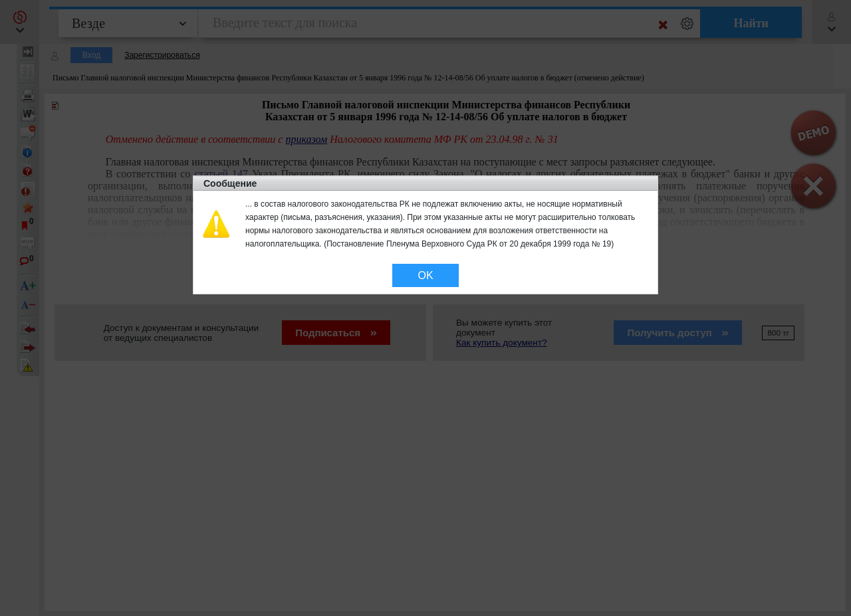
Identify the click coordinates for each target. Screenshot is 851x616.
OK (425, 275)
